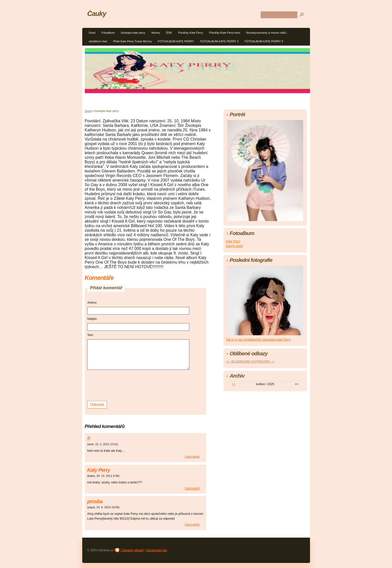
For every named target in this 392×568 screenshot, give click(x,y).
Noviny (156, 33)
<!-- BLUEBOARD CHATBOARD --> (250, 362)
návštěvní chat (98, 41)
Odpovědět (192, 457)
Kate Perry (233, 241)
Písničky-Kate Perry (191, 33)
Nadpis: (92, 319)
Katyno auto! (234, 246)
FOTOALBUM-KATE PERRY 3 (264, 41)
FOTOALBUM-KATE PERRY (176, 41)
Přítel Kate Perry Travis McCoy (132, 41)
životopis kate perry (133, 33)
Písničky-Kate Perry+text (225, 33)
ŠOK (169, 33)
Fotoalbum (108, 33)
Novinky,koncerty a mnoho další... (267, 33)
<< (234, 384)
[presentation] (126, 385)
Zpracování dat (157, 550)
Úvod (92, 33)
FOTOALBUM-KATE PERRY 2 (219, 41)
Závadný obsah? (133, 550)
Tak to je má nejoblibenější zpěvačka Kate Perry (258, 340)
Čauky (97, 14)
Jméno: (92, 303)
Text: (90, 335)
